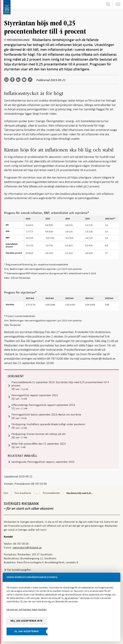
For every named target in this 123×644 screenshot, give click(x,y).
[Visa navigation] (118, 4)
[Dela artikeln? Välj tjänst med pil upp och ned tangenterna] (19, 80)
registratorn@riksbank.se (27, 548)
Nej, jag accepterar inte (27, 621)
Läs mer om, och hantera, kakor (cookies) (27, 609)
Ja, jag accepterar (26, 631)
